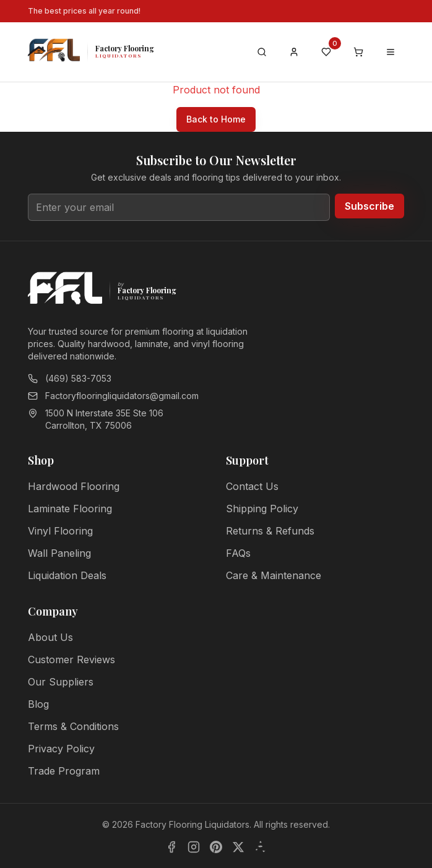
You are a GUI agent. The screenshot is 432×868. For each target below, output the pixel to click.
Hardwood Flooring (74, 486)
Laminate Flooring (70, 509)
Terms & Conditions (73, 726)
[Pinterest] (216, 847)
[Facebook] (171, 847)
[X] (238, 847)
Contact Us (252, 486)
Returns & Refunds (270, 531)
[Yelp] (261, 847)
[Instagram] (194, 847)
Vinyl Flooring (60, 531)
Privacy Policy (61, 749)
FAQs (238, 553)
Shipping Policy (262, 509)
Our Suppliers (61, 682)
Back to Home (216, 119)
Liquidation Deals (67, 575)
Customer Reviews (71, 660)
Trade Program (64, 771)
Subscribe (369, 206)
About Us (50, 637)
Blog (38, 704)
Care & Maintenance (274, 575)
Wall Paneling (59, 553)
